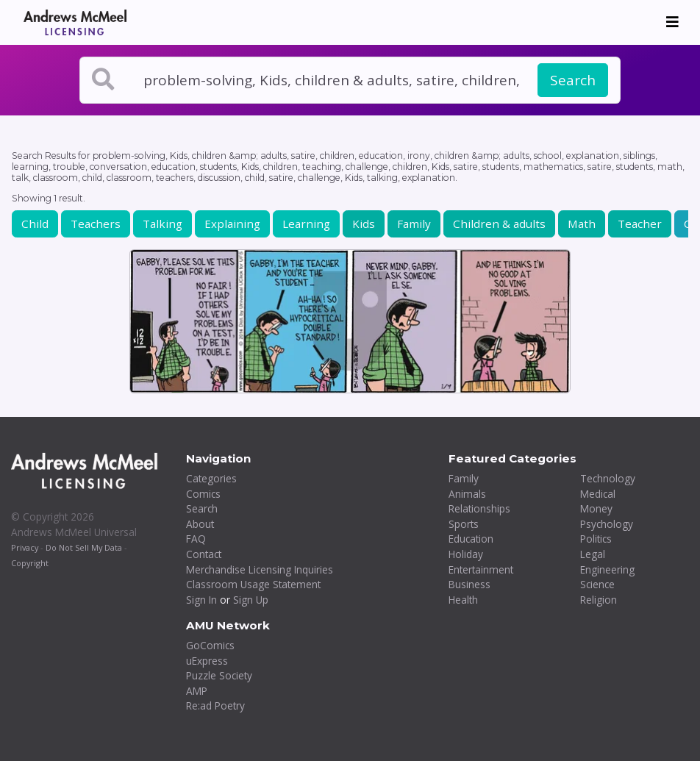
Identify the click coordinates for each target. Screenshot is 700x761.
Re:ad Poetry (215, 705)
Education (471, 539)
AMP (197, 691)
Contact (204, 554)
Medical (598, 494)
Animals (467, 494)
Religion (599, 600)
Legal (593, 554)
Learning (306, 224)
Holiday (466, 554)
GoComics (210, 645)
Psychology (607, 524)
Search (573, 80)
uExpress (207, 661)
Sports (464, 524)
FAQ (196, 539)
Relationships (479, 508)
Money (596, 508)
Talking (162, 224)
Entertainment (481, 569)
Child (35, 224)
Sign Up (251, 600)
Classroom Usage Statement (253, 584)
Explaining (232, 224)
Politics (596, 539)
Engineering (607, 569)
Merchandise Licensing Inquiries (260, 569)
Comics (203, 494)
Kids (364, 224)
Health (463, 600)
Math (582, 224)
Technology (608, 478)
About (200, 524)
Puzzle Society (219, 675)
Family (414, 224)
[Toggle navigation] (672, 22)
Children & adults (499, 224)
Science (597, 584)
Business (469, 584)
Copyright (30, 563)
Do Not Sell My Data (84, 547)
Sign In (201, 600)
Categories (211, 478)
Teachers (96, 224)
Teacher (640, 224)
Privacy (25, 547)
